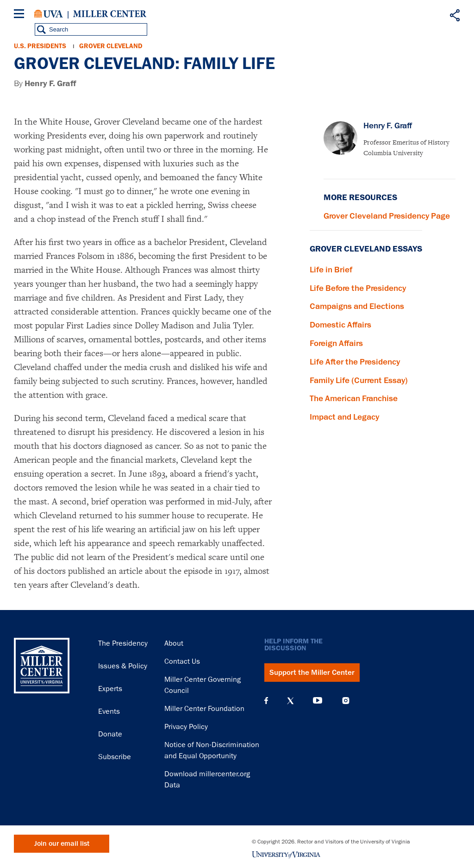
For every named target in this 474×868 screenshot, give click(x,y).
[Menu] (21, 15)
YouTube (318, 701)
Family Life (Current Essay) (359, 380)
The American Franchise (354, 398)
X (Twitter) (290, 701)
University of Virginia (49, 14)
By (45, 84)
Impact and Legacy (344, 417)
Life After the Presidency (355, 362)
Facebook (266, 701)
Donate (110, 734)
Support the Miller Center (312, 673)
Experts (110, 689)
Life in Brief (331, 270)
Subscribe (115, 757)
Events (109, 711)
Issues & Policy (123, 666)
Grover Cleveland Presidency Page (387, 216)
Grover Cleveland (111, 46)
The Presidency (123, 643)
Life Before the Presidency (358, 288)
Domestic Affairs (340, 325)
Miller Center (110, 14)
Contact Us (182, 661)
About (174, 643)
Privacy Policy (186, 727)
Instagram (346, 701)
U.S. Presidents (40, 46)
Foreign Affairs (336, 343)
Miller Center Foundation (204, 709)
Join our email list (62, 844)
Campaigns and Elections (357, 306)
